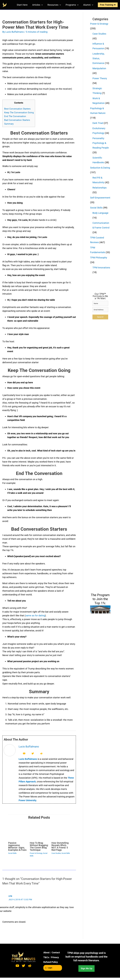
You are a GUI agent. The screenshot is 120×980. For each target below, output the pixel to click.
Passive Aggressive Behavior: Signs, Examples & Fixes (17, 846)
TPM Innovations (101, 268)
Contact (56, 953)
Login (49, 968)
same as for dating (35, 615)
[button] (41, 5)
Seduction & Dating (100, 168)
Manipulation (99, 68)
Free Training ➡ (108, 5)
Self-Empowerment (100, 198)
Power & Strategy (36, 853)
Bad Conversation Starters (17, 120)
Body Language (100, 213)
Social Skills (12, 853)
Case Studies (56, 853)
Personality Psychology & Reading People (101, 143)
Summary (9, 124)
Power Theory (100, 78)
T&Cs (46, 957)
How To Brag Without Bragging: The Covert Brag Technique (39, 846)
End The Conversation (15, 116)
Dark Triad (98, 123)
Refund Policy (51, 962)
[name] (100, 303)
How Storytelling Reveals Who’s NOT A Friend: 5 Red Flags (60, 846)
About (46, 953)
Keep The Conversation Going (19, 113)
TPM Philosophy (99, 258)
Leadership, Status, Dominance (98, 58)
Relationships (99, 188)
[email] (100, 310)
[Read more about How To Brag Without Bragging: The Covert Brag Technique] (39, 830)
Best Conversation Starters (17, 109)
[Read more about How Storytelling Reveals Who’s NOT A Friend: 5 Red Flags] (61, 830)
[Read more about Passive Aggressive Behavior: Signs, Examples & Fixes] (18, 830)
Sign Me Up (86, 968)
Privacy (55, 957)
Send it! (100, 317)
